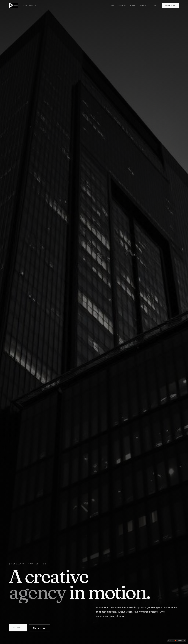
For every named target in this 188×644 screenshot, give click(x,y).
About (133, 5)
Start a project (171, 5)
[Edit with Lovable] (175, 641)
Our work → (18, 628)
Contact (154, 5)
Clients (143, 5)
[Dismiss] (185, 641)
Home (111, 5)
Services (122, 5)
